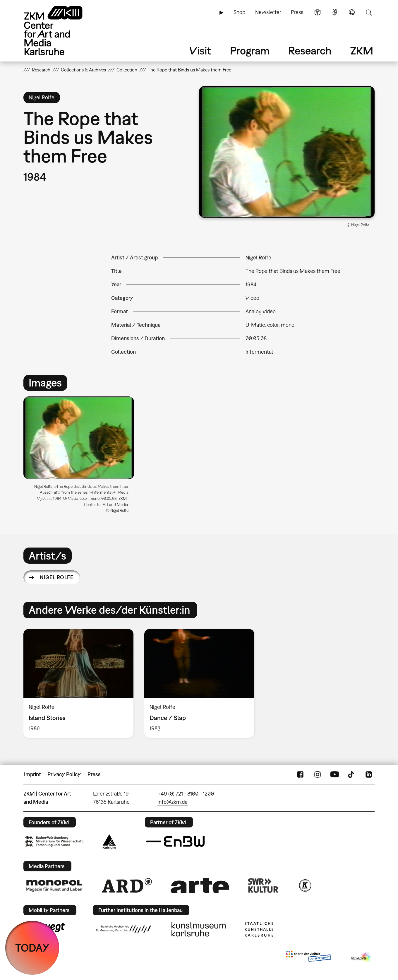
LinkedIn (369, 774)
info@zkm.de (173, 802)
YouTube (334, 774)
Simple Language (318, 12)
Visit (200, 51)
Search (369, 12)
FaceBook (300, 774)
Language (352, 12)
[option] (81, 457)
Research (310, 51)
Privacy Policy (64, 774)
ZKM (362, 51)
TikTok (352, 774)
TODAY (32, 948)
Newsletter (268, 12)
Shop (239, 12)
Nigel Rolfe (57, 577)
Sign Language (334, 12)
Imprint (32, 774)
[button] (287, 152)
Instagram (318, 774)
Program (250, 51)
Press (297, 12)
